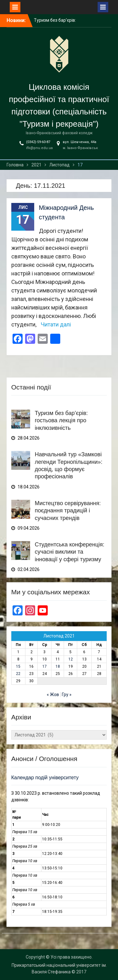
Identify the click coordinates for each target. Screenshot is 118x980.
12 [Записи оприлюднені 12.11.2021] (71, 659)
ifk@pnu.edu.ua (39, 148)
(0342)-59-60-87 (38, 142)
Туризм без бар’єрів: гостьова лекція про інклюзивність (61, 421)
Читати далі (56, 324)
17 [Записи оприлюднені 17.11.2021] (45, 666)
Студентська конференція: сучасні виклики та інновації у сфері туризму (70, 552)
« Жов (53, 695)
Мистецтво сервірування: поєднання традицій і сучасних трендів (68, 511)
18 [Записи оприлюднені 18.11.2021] (58, 666)
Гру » (67, 695)
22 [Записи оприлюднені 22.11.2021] (18, 674)
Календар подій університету (45, 778)
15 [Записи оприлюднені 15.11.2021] (18, 666)
